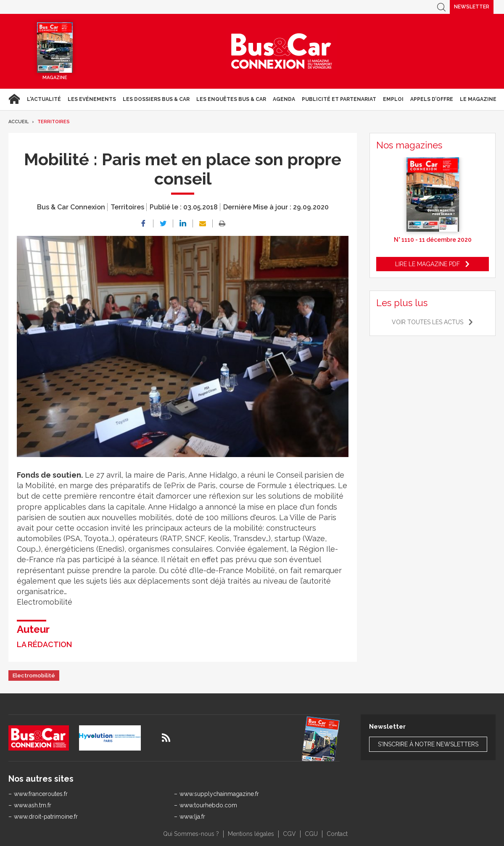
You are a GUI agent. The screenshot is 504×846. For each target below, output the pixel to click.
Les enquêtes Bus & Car (231, 99)
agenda (284, 99)
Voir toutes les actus (427, 322)
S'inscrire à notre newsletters (428, 744)
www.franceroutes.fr (41, 794)
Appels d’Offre (432, 99)
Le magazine (478, 99)
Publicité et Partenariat (339, 99)
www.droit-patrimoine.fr (46, 817)
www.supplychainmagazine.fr (219, 794)
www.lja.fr (192, 817)
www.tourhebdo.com (208, 805)
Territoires (54, 122)
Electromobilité (34, 675)
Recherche (441, 7)
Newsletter (472, 7)
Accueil (14, 99)
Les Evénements (92, 99)
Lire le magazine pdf (427, 264)
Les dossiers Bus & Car (156, 99)
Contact (337, 834)
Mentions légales (251, 834)
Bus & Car (282, 51)
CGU (311, 834)
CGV (289, 834)
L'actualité (44, 99)
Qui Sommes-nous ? (191, 834)
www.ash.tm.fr (33, 805)
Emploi (393, 99)
